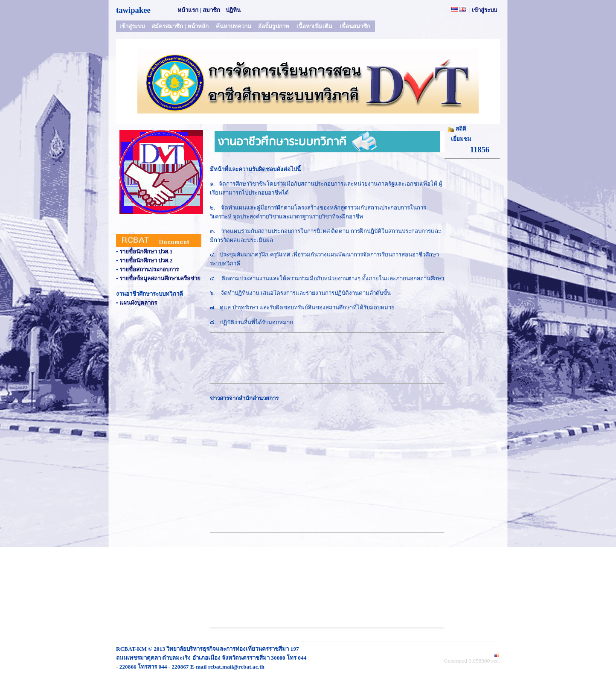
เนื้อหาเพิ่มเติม (314, 26)
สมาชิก (211, 10)
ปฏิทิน (233, 10)
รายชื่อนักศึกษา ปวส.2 (146, 260)
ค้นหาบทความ (234, 26)
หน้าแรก (188, 10)
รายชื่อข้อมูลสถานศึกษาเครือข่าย (160, 278)
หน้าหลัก (198, 26)
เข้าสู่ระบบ (484, 10)
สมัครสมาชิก (167, 26)
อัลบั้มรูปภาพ (274, 26)
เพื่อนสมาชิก (355, 26)
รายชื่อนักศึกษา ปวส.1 (146, 252)
